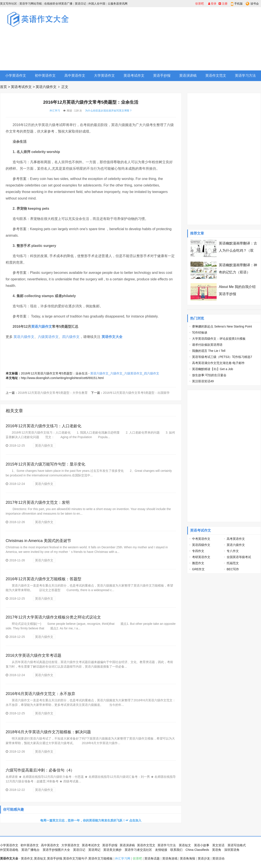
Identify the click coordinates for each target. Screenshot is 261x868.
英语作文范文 (216, 76)
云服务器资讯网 (118, 4)
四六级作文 (71, 337)
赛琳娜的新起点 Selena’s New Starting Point (222, 326)
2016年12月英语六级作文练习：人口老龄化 (43, 426)
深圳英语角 (232, 850)
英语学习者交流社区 (138, 850)
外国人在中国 (97, 4)
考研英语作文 (201, 557)
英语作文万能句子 (75, 858)
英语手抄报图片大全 (56, 850)
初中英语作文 (45, 76)
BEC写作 (233, 569)
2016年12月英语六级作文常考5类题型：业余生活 (54, 373)
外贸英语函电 (9, 850)
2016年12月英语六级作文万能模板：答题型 (43, 579)
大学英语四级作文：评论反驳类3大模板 (219, 339)
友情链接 (161, 850)
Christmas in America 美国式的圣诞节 (38, 541)
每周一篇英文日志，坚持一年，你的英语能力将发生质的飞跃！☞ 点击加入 (91, 820)
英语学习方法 (245, 76)
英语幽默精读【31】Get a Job (212, 369)
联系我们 (176, 850)
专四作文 (198, 551)
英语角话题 (152, 858)
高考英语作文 (236, 539)
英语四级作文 (201, 545)
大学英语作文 (104, 76)
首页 (3, 87)
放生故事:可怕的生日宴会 (209, 375)
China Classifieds (197, 850)
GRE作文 (198, 569)
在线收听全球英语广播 (58, 4)
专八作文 (233, 551)
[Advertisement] (196, 39)
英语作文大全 (112, 337)
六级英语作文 (48, 337)
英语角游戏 (170, 858)
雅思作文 (198, 563)
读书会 (255, 4)
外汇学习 (55, 111)
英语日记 (80, 4)
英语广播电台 (30, 850)
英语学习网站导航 (31, 4)
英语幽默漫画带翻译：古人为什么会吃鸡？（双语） (238, 250)
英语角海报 (187, 858)
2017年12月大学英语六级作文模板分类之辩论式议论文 (53, 617)
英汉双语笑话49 (203, 381)
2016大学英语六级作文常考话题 (33, 655)
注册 (223, 4)
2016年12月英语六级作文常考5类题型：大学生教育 (53, 393)
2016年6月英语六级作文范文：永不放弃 (40, 694)
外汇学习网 (123, 858)
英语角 (217, 850)
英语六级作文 (46, 87)
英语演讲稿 (188, 76)
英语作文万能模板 (100, 858)
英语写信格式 (237, 845)
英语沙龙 (204, 858)
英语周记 (94, 850)
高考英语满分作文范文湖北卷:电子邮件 (218, 363)
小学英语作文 (16, 76)
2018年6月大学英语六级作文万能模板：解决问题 (48, 732)
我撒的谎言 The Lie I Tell (209, 351)
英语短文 (185, 845)
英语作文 (27, 858)
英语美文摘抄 (112, 850)
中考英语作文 (201, 539)
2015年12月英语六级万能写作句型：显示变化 (45, 464)
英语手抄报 (162, 76)
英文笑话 (218, 845)
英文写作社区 (8, 4)
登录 (212, 4)
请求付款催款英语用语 (207, 345)
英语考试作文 (134, 76)
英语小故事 (202, 845)
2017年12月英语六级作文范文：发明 (38, 502)
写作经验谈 (200, 333)
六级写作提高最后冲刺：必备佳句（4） (40, 770)
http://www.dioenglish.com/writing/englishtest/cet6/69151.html (62, 378)
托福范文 (233, 563)
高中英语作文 (75, 76)
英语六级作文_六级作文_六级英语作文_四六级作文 (125, 373)
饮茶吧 (200, 4)
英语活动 (218, 858)
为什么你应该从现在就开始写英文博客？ (109, 111)
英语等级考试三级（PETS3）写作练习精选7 (222, 357)
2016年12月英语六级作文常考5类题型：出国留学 (136, 393)
